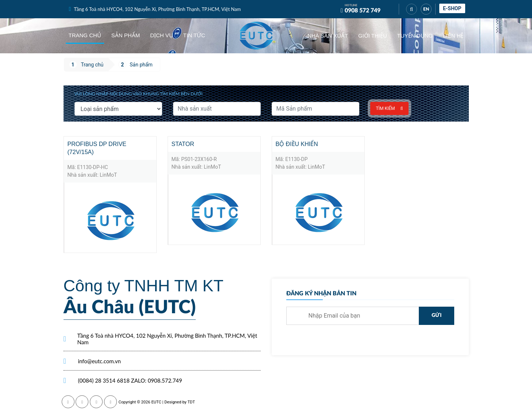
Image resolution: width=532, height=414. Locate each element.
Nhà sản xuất (328, 36)
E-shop (452, 8)
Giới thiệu (373, 36)
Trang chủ (85, 35)
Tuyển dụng (415, 36)
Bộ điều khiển (297, 144)
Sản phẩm (126, 35)
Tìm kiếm (390, 108)
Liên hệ (453, 36)
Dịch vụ (162, 35)
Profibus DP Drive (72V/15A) (97, 148)
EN (426, 9)
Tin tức (194, 35)
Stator (183, 144)
